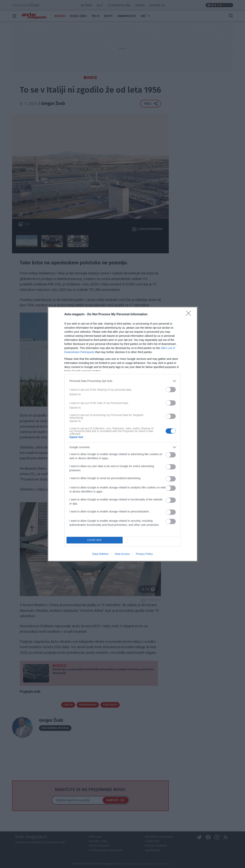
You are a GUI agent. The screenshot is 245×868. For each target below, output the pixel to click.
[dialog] (123, 434)
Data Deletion (101, 554)
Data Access (122, 554)
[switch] (171, 390)
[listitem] (123, 381)
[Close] (190, 315)
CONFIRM (95, 540)
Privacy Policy (144, 554)
